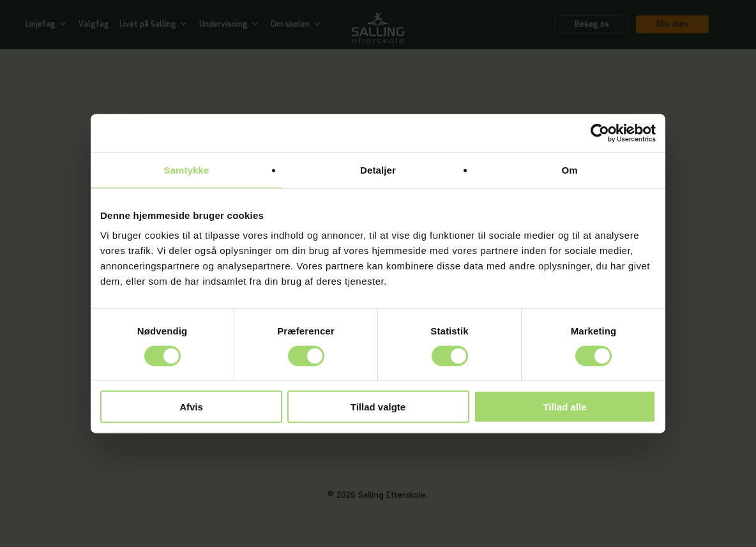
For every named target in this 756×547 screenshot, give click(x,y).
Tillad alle (564, 407)
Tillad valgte (378, 407)
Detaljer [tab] (378, 169)
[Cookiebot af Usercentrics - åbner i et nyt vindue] (600, 133)
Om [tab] (569, 169)
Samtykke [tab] (187, 169)
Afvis (191, 407)
